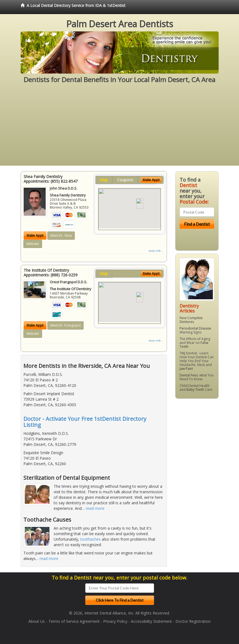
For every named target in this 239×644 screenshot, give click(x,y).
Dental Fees (189, 375)
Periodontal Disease (195, 328)
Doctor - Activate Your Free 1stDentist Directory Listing (85, 422)
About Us (37, 621)
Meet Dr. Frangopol (65, 325)
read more (95, 508)
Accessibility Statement (151, 621)
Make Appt (35, 235)
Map (104, 180)
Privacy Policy (115, 621)
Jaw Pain (186, 369)
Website (33, 244)
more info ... (156, 251)
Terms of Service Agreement (74, 621)
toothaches (90, 539)
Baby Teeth (195, 390)
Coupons (125, 180)
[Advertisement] (119, 127)
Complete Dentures (191, 320)
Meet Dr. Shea (61, 235)
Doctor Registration (193, 621)
